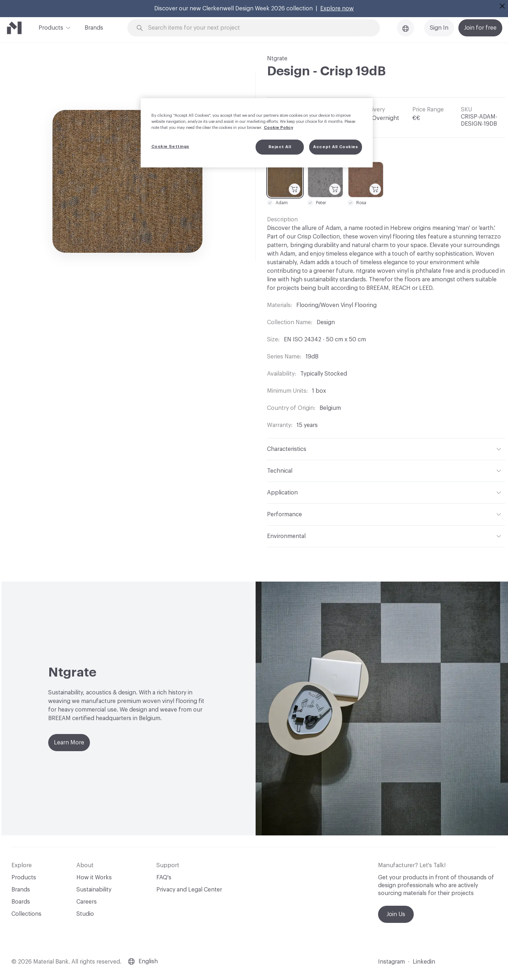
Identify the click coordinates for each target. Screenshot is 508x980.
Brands (94, 28)
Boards (21, 902)
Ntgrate (277, 59)
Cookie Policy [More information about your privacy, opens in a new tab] (278, 128)
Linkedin (424, 962)
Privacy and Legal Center (189, 890)
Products (51, 27)
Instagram (391, 962)
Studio (85, 914)
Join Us (396, 914)
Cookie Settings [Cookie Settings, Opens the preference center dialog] (170, 147)
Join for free (480, 28)
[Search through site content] (258, 28)
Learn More (69, 743)
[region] (257, 133)
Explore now (337, 9)
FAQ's (164, 878)
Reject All (280, 147)
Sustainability (94, 890)
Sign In (439, 28)
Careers (87, 902)
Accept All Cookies (335, 147)
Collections (26, 914)
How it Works (94, 878)
